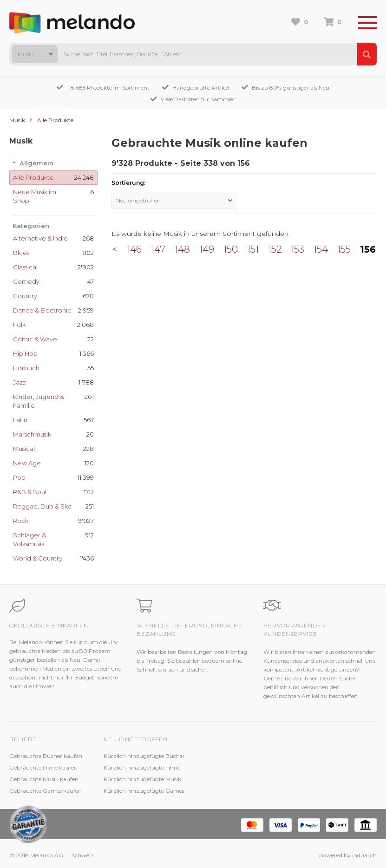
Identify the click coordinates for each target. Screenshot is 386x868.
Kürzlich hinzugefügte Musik (142, 779)
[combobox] (35, 54)
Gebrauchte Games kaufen (46, 791)
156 (368, 249)
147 (158, 249)
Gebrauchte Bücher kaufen (46, 756)
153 (298, 249)
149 (207, 249)
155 (344, 249)
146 (134, 249)
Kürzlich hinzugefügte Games (144, 791)
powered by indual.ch (348, 855)
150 (231, 249)
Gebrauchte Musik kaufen (44, 779)
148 (182, 249)
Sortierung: (128, 183)
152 (275, 249)
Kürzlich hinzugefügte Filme (142, 767)
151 (253, 249)
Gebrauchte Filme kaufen (43, 767)
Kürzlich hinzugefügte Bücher (144, 756)
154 (321, 249)
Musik (17, 120)
